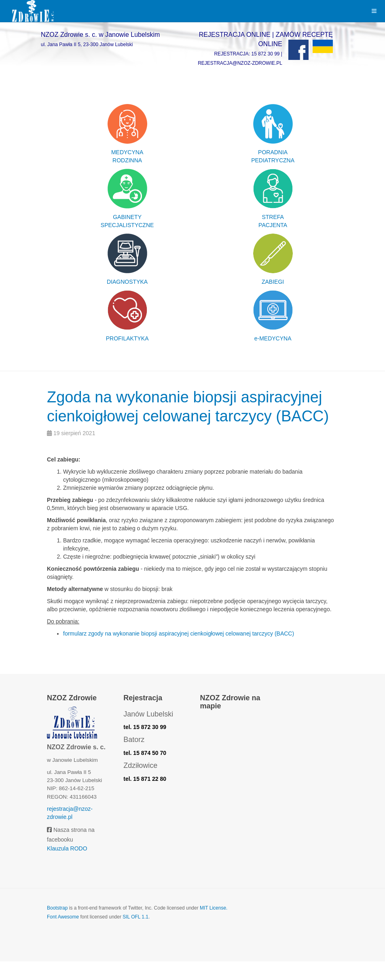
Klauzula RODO (67, 867)
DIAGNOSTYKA (127, 282)
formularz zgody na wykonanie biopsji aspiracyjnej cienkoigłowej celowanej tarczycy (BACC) (179, 652)
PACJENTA (273, 225)
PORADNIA (273, 152)
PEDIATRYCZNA (273, 160)
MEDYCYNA (127, 152)
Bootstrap (57, 927)
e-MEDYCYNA (273, 338)
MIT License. (214, 927)
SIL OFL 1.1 (135, 936)
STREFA (273, 217)
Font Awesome (63, 936)
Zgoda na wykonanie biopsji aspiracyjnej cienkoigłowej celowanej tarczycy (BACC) (185, 415)
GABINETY (127, 217)
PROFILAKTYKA (127, 338)
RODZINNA (127, 160)
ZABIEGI (273, 282)
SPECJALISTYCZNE (127, 225)
